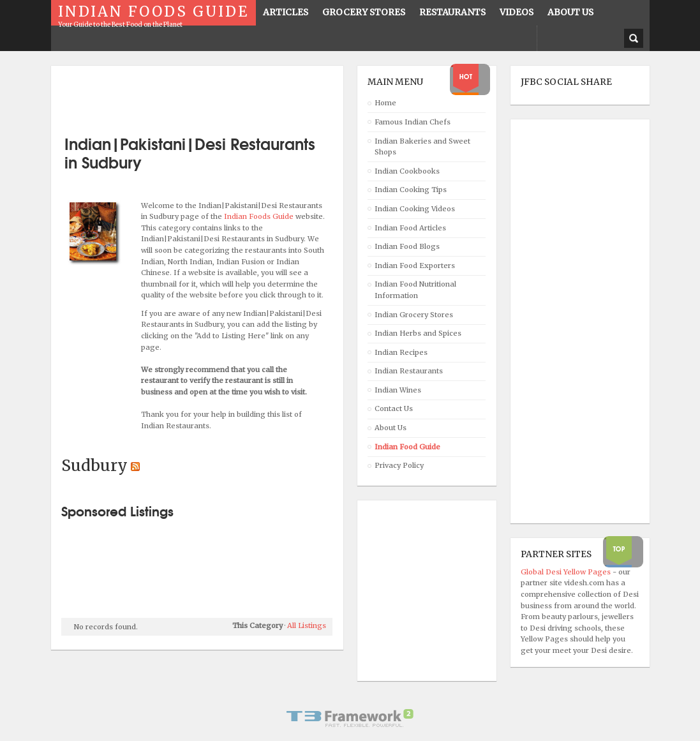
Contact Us (394, 408)
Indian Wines (398, 390)
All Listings (307, 625)
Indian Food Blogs (407, 246)
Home (385, 103)
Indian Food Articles (410, 228)
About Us (391, 428)
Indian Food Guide (407, 447)
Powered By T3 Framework (350, 718)
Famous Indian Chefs (413, 122)
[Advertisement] (211, 96)
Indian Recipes (401, 352)
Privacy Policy (399, 465)
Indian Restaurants (409, 371)
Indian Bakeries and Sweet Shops (422, 147)
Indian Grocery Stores (414, 315)
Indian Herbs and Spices (418, 333)
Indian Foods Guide (260, 216)
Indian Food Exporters (415, 266)
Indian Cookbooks (407, 171)
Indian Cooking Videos (415, 209)
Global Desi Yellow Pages (567, 572)
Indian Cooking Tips (411, 190)
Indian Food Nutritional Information (415, 290)
